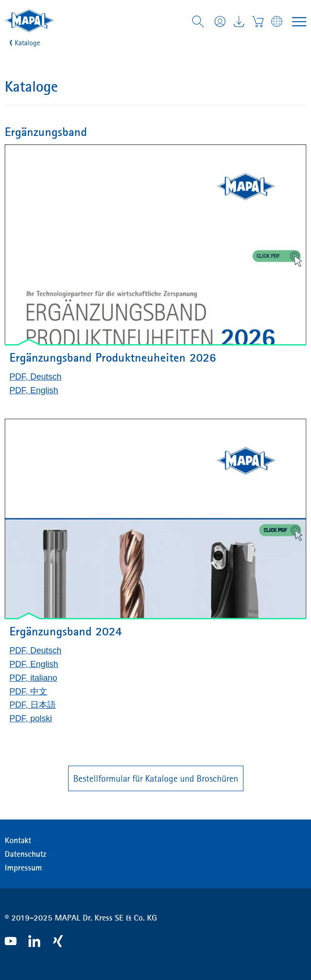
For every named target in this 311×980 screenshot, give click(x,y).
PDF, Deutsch (35, 377)
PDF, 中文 (28, 692)
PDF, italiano (33, 678)
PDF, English (34, 390)
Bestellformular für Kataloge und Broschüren (156, 778)
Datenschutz (26, 854)
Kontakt (18, 840)
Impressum (23, 868)
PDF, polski (31, 718)
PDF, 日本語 (33, 705)
